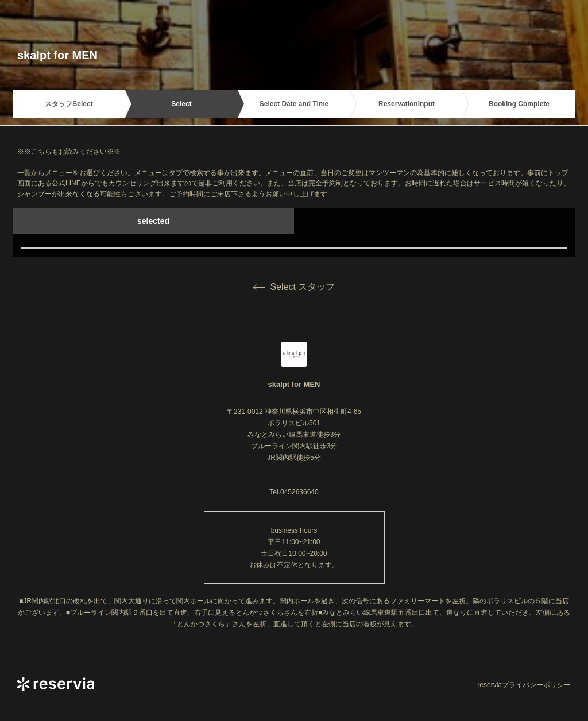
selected (153, 221)
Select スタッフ (294, 287)
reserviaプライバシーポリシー (524, 685)
